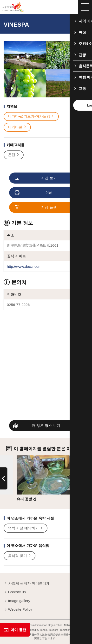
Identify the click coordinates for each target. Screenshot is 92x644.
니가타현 (17, 127)
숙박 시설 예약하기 (26, 528)
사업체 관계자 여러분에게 (27, 583)
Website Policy (18, 610)
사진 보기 (36, 178)
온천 (14, 155)
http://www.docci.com (24, 266)
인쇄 (34, 193)
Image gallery (17, 601)
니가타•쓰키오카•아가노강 (31, 116)
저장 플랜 (36, 207)
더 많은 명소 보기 (46, 426)
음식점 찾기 (20, 556)
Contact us (15, 592)
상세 (20, 457)
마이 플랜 (15, 630)
